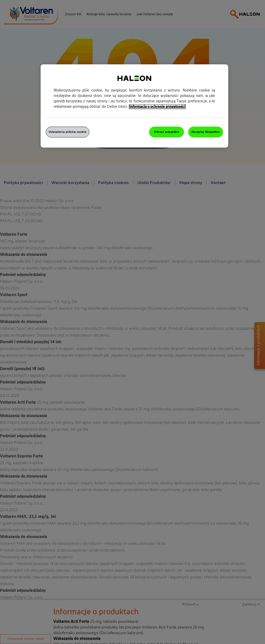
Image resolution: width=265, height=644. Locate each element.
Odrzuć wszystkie (167, 132)
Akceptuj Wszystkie (205, 132)
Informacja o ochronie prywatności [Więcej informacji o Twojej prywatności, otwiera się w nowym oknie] (157, 107)
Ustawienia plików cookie (68, 132)
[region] (134, 106)
